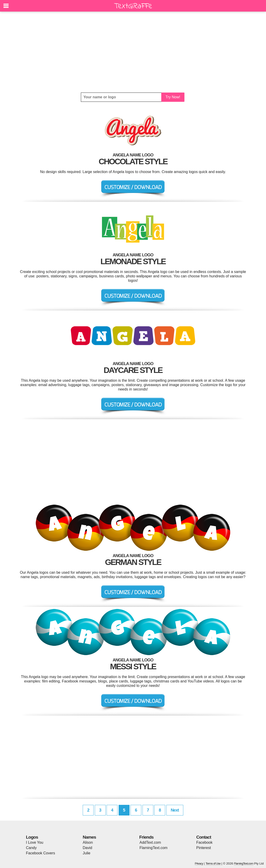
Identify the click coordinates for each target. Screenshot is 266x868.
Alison (88, 842)
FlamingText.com (154, 848)
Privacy (199, 863)
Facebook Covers (40, 853)
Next (175, 810)
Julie (87, 853)
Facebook (204, 842)
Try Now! (173, 97)
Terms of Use (213, 863)
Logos (32, 837)
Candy (31, 848)
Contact (204, 837)
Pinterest (204, 848)
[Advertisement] (133, 52)
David (87, 848)
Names (89, 837)
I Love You (35, 842)
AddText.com (150, 842)
